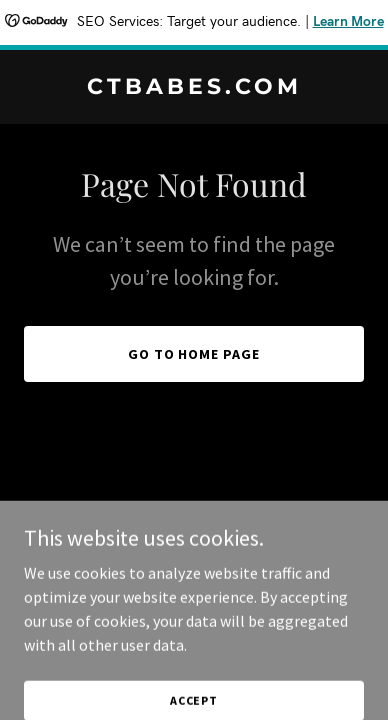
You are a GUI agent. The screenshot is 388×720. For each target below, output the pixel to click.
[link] (194, 88)
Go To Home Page (194, 354)
